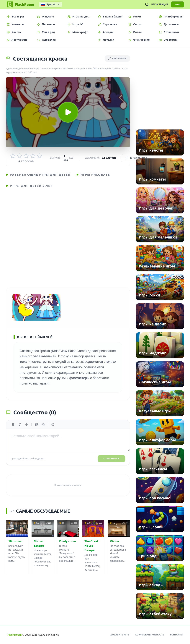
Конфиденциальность (150, 635)
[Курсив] (20, 425)
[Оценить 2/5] (19, 156)
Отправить (111, 459)
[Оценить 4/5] (33, 156)
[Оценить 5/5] (40, 156)
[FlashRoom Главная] (20, 4)
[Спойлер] (43, 425)
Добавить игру (120, 635)
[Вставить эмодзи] (53, 425)
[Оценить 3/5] (26, 156)
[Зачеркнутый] (27, 425)
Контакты (176, 635)
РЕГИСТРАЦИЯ (159, 4)
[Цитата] (36, 425)
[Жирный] (13, 425)
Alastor (109, 158)
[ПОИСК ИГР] (147, 4)
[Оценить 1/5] (13, 156)
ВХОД (177, 4)
